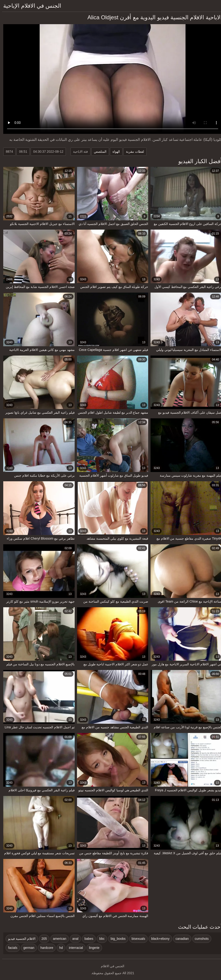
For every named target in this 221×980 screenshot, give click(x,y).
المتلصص (98, 152)
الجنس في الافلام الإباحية (30, 6)
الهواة (114, 152)
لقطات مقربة (133, 152)
